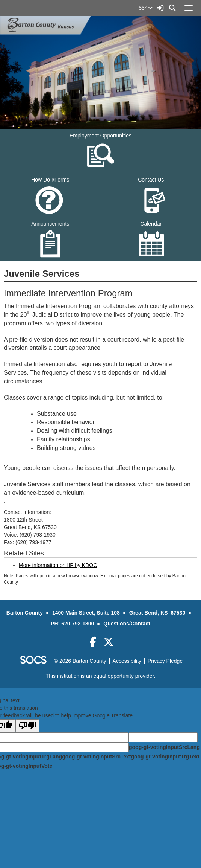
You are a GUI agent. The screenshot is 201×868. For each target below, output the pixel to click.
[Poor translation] (27, 726)
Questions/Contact (127, 624)
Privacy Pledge (165, 661)
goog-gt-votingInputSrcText (96, 757)
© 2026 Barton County (80, 661)
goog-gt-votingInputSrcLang (164, 747)
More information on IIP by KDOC (58, 565)
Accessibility (127, 661)
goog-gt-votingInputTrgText (165, 757)
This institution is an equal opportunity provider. (101, 676)
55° (146, 8)
